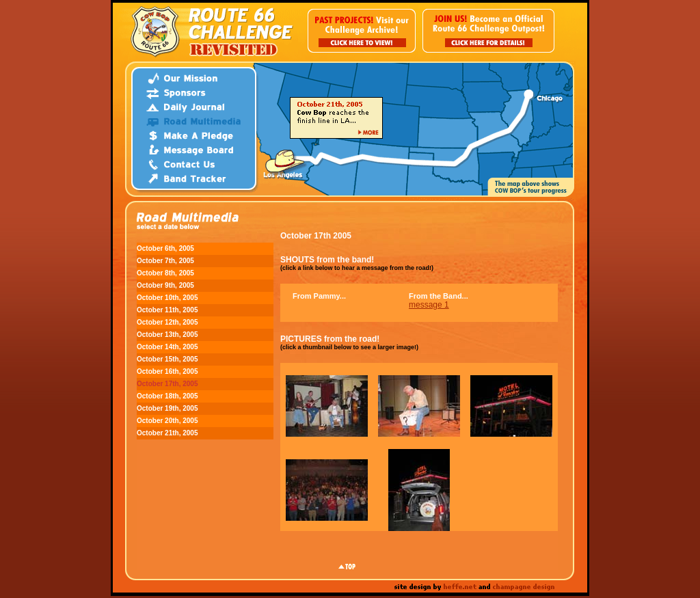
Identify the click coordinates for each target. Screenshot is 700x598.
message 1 (429, 305)
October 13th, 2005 (167, 335)
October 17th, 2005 (167, 384)
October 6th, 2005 (165, 248)
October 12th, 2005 (167, 322)
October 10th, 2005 (167, 298)
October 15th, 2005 (167, 359)
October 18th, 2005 (167, 396)
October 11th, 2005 (167, 310)
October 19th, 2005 (167, 408)
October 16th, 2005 (167, 371)
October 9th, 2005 (165, 285)
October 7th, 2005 (165, 261)
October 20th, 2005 (167, 421)
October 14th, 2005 (167, 347)
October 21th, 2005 (167, 433)
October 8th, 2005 (165, 273)
